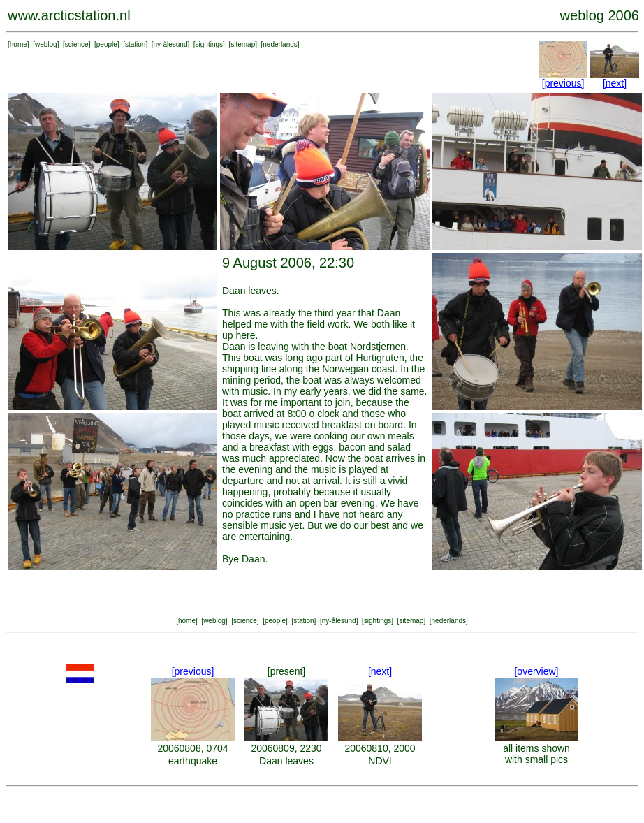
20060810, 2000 (380, 748)
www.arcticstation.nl (69, 15)
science (77, 44)
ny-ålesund (171, 44)
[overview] (536, 671)
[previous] (563, 83)
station (135, 44)
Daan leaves (286, 761)
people (107, 44)
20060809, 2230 (286, 748)
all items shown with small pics (536, 754)
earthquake (193, 761)
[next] (615, 83)
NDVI (380, 761)
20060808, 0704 (192, 748)
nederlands (280, 44)
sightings (209, 44)
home (19, 44)
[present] (286, 671)
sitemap (243, 44)
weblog (46, 44)
